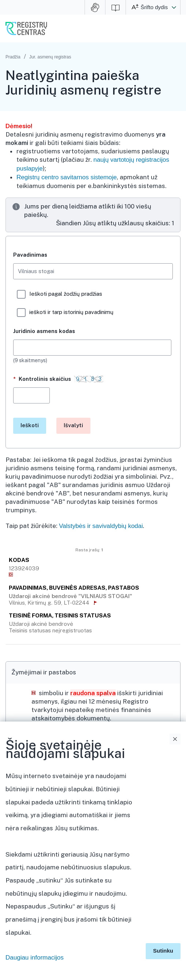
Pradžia (13, 57)
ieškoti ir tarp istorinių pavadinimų (65, 313)
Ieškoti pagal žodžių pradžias (59, 294)
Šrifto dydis (154, 7)
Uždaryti (175, 739)
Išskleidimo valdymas (176, 803)
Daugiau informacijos (35, 958)
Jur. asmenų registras (50, 57)
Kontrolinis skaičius (60, 382)
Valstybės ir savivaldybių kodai (101, 526)
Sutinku (163, 951)
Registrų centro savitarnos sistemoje (67, 177)
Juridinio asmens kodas (44, 331)
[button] (174, 7)
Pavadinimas (30, 255)
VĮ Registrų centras (26, 28)
